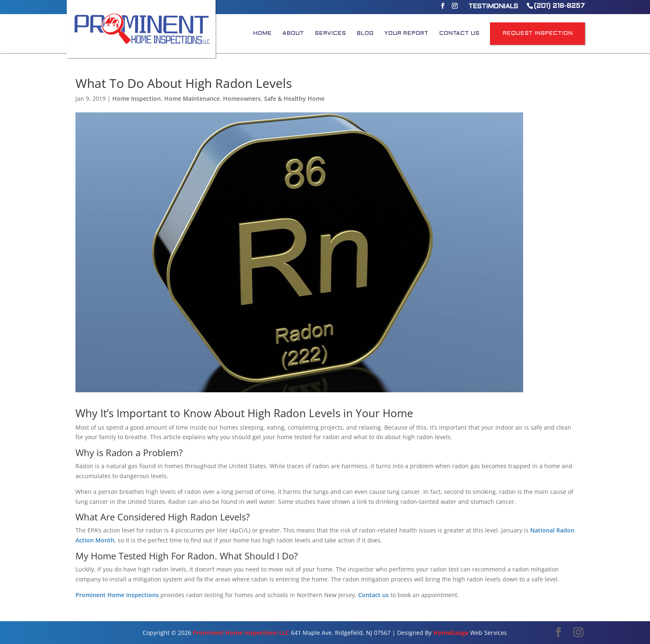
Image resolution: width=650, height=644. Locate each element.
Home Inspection (137, 98)
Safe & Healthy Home (294, 98)
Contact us (374, 595)
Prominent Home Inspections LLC (241, 633)
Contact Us (459, 33)
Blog (365, 33)
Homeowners (242, 98)
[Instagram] (455, 8)
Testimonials (493, 7)
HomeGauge (451, 633)
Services (330, 33)
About (293, 33)
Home (262, 33)
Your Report (406, 33)
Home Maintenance (192, 98)
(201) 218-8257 (559, 6)
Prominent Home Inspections (117, 595)
